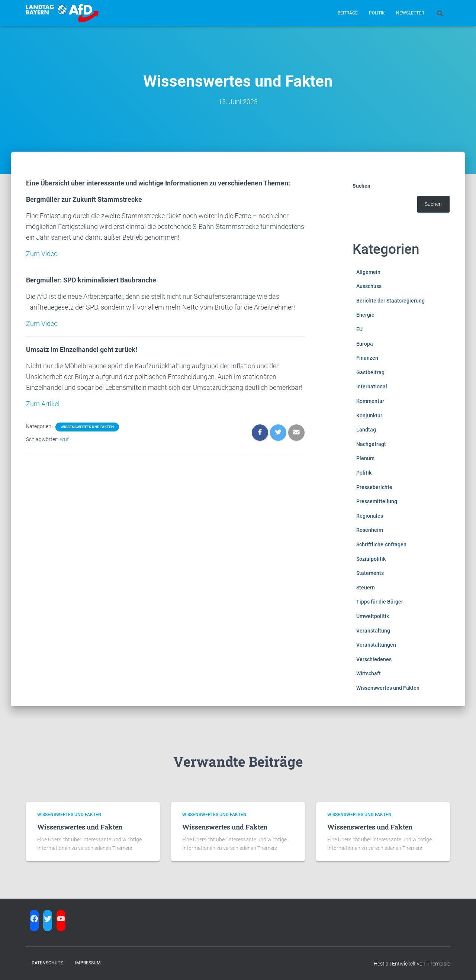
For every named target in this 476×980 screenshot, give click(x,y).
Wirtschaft (369, 673)
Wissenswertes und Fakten (87, 427)
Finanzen (367, 358)
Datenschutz (47, 963)
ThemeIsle (438, 964)
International (372, 386)
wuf (64, 439)
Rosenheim (370, 530)
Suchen (361, 186)
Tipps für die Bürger (380, 602)
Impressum (88, 963)
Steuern (366, 588)
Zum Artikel (43, 404)
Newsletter (410, 13)
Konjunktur (369, 415)
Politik (377, 13)
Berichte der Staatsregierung (390, 301)
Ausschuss (369, 286)
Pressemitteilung (377, 501)
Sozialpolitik (371, 559)
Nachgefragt (371, 444)
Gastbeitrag (370, 372)
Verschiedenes (374, 659)
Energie (365, 315)
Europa (365, 344)
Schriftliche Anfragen (381, 544)
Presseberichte (374, 487)
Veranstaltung (373, 631)
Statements (370, 573)
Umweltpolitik (373, 616)
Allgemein (368, 272)
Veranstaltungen (376, 645)
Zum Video (42, 254)
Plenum (365, 458)
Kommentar (370, 401)
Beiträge (348, 13)
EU (359, 329)
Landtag (366, 430)
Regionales (370, 516)
